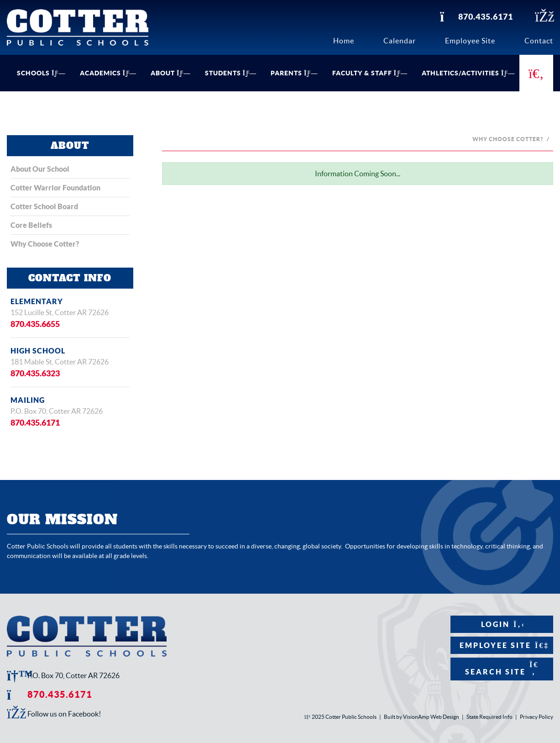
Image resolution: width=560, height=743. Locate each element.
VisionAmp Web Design (431, 717)
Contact (539, 41)
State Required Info (489, 717)
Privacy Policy (536, 717)
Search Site (502, 668)
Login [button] (502, 624)
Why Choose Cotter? (508, 139)
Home (344, 41)
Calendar (400, 41)
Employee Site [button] (502, 645)
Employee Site (470, 41)
